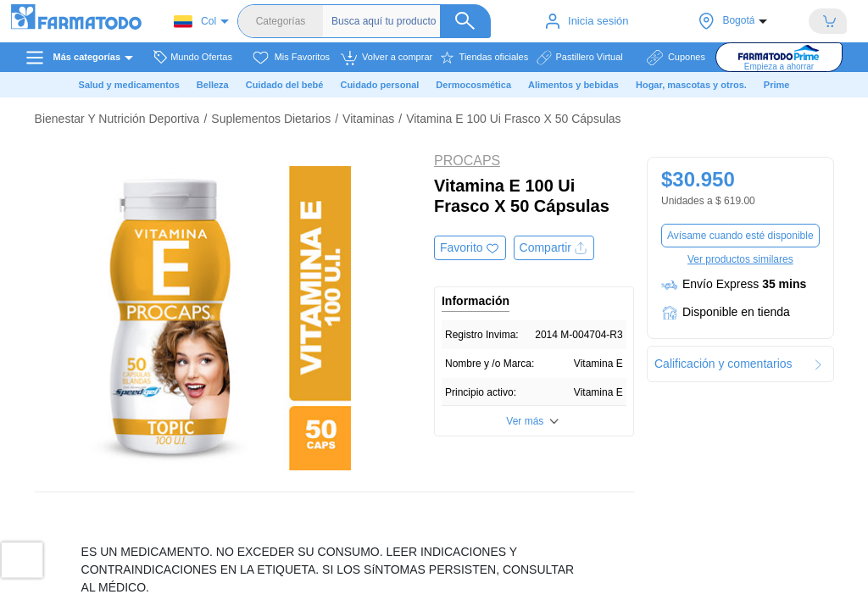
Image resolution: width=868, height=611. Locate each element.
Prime (777, 85)
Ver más (525, 421)
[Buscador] (411, 21)
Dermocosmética (473, 85)
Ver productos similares (740, 259)
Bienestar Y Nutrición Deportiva (117, 119)
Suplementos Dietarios (271, 119)
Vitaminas (368, 119)
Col (195, 22)
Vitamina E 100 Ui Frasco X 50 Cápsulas (513, 119)
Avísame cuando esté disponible (740, 236)
